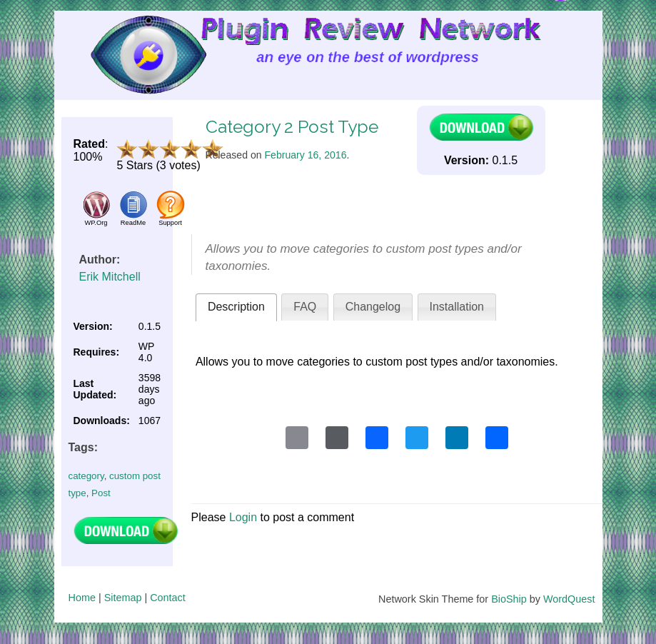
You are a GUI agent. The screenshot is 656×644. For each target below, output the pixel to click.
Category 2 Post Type (292, 127)
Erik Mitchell (110, 277)
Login (243, 517)
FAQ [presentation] (305, 307)
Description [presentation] (236, 307)
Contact (168, 598)
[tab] (236, 307)
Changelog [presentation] (373, 307)
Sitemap (123, 598)
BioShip (509, 599)
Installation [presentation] (457, 307)
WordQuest (569, 599)
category (86, 476)
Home (82, 598)
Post (101, 493)
